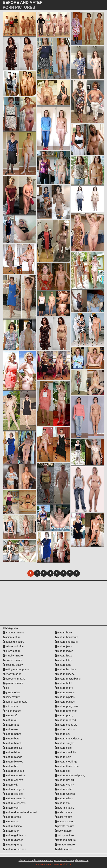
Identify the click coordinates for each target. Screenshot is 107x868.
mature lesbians (65, 669)
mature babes (12, 734)
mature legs (63, 665)
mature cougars (13, 789)
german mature (13, 683)
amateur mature (13, 633)
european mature (14, 679)
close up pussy (13, 665)
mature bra (10, 766)
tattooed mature (65, 840)
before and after (13, 646)
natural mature (65, 808)
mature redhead (65, 720)
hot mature (10, 706)
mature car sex (13, 780)
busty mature (12, 651)
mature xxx (63, 803)
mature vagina (64, 785)
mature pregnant (66, 711)
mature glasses (13, 840)
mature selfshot (65, 729)
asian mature (12, 637)
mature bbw (11, 739)
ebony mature (12, 674)
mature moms (64, 688)
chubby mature (13, 656)
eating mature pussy (16, 669)
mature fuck (11, 831)
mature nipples (65, 697)
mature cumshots (14, 803)
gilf (6, 688)
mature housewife (66, 637)
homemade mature (15, 702)
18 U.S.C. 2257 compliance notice (71, 860)
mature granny (13, 845)
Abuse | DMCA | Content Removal (36, 860)
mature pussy (64, 715)
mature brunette (13, 771)
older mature (63, 817)
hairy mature (11, 697)
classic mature (13, 660)
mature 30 (10, 715)
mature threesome (67, 766)
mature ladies (64, 651)
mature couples (13, 794)
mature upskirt (64, 780)
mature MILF (63, 683)
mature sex (63, 734)
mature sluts (63, 748)
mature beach (12, 743)
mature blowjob (13, 762)
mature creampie (14, 798)
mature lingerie (65, 674)
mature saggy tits (66, 725)
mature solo (63, 757)
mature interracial (66, 642)
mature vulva (64, 789)
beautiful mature (14, 642)
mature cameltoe (14, 775)
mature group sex (14, 849)
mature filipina (12, 826)
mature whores (65, 794)
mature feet (11, 821)
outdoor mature (65, 821)
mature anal (11, 725)
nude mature (63, 812)
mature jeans (64, 646)
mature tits (62, 771)
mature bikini (12, 752)
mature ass (11, 729)
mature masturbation (68, 679)
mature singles (65, 743)
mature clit (10, 785)
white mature (64, 849)
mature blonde (13, 757)
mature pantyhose (67, 706)
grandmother (12, 692)
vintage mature (65, 845)
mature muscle (65, 692)
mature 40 (10, 720)
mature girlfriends (14, 835)
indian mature (12, 711)
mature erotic (12, 817)
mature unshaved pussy (70, 775)
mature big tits (12, 748)
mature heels (64, 633)
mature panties (65, 702)
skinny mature (64, 835)
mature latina (64, 660)
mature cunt (11, 808)
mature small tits (66, 752)
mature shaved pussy (69, 739)
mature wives (64, 798)
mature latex (63, 656)
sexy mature (63, 831)
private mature (64, 826)
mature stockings (66, 762)
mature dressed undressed (20, 812)
